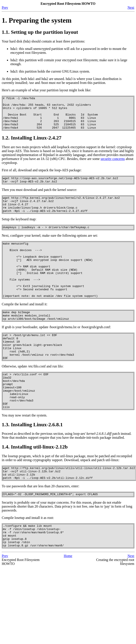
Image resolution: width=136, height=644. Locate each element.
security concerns (113, 165)
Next (131, 8)
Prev (5, 8)
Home (68, 601)
